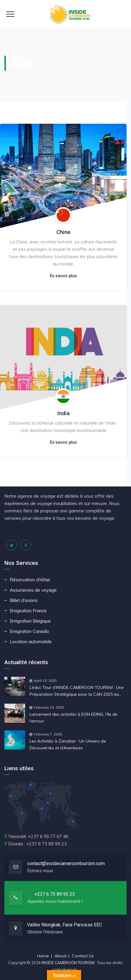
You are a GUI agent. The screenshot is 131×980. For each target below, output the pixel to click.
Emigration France (28, 611)
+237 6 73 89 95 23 (55, 894)
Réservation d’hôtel (30, 580)
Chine (63, 232)
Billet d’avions (24, 600)
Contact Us (83, 956)
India (63, 413)
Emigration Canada (29, 631)
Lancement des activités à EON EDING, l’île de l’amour (73, 718)
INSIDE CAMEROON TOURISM (68, 963)
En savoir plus (63, 276)
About (60, 956)
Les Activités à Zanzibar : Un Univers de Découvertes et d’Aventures (68, 744)
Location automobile (31, 642)
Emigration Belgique (30, 621)
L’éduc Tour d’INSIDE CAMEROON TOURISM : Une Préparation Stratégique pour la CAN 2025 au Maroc (77, 691)
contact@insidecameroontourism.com (66, 863)
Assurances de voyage (33, 590)
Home (43, 956)
